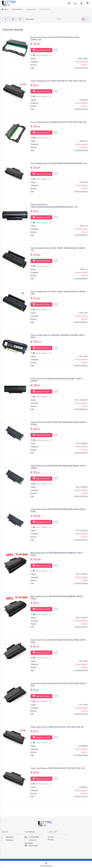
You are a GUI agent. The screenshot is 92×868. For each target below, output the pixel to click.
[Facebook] (11, 837)
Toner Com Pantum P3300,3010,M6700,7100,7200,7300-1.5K (58, 768)
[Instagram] (11, 840)
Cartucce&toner (17, 9)
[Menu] (75, 4)
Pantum (85, 65)
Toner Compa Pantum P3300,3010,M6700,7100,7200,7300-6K (58, 81)
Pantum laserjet (81, 62)
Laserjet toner (31, 9)
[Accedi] (81, 4)
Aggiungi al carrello (41, 50)
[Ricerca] (69, 4)
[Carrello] (87, 4)
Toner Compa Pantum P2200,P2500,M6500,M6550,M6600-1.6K (59, 163)
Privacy (51, 840)
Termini (51, 837)
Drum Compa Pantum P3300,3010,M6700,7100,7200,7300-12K (58, 122)
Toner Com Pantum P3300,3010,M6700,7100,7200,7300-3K (57, 727)
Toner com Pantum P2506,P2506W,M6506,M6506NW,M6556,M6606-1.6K (54, 206)
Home (6, 9)
